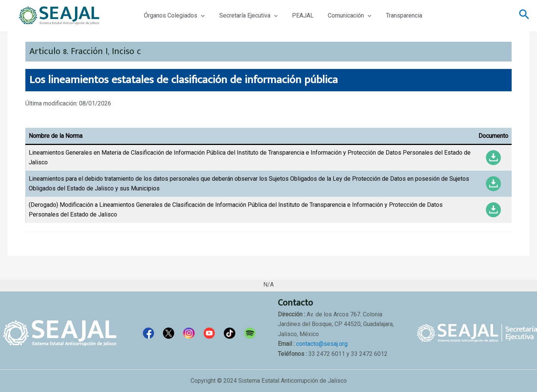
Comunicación (341, 16)
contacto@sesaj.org (322, 344)
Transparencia (393, 15)
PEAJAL (296, 15)
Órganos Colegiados (173, 16)
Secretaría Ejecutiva (245, 16)
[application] (200, 16)
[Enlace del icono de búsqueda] (524, 16)
